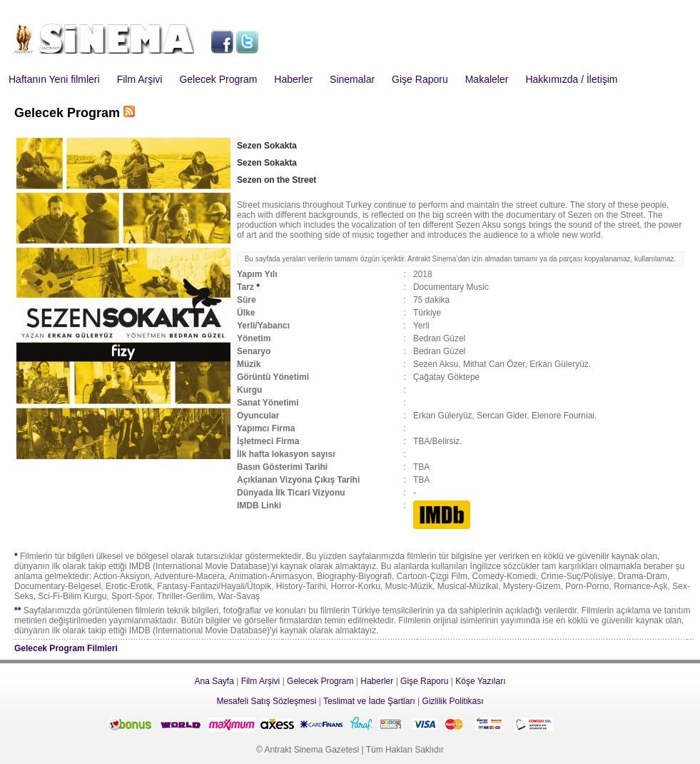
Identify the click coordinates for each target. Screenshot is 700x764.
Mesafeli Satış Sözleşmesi (266, 701)
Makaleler (487, 79)
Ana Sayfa (214, 681)
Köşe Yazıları (480, 681)
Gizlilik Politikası (453, 701)
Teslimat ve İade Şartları (369, 701)
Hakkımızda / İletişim (571, 79)
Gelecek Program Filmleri (66, 648)
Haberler (293, 79)
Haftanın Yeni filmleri (54, 79)
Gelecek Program (218, 79)
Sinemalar (352, 79)
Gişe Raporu (420, 79)
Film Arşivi (140, 79)
